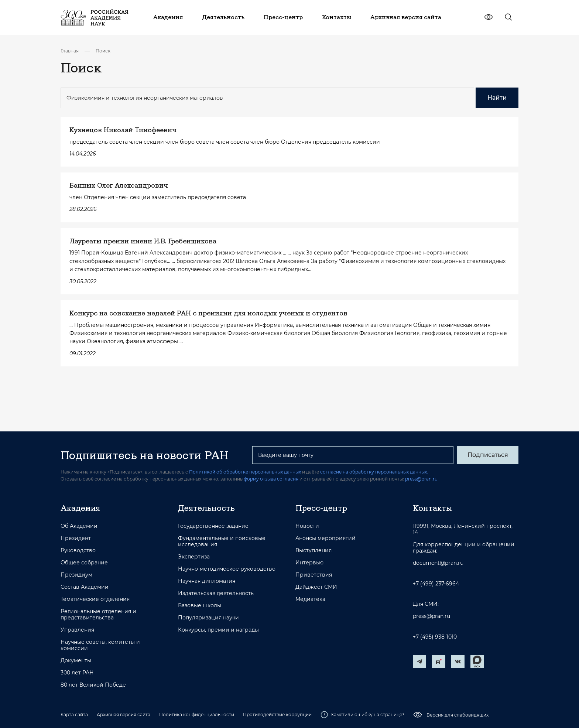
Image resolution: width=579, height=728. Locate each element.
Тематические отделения (95, 599)
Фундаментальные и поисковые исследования (222, 541)
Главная (70, 51)
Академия (80, 508)
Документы (76, 661)
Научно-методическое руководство (227, 569)
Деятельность (206, 508)
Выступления (314, 551)
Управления (77, 630)
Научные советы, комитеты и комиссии (100, 645)
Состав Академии (85, 587)
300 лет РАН (77, 673)
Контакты (432, 508)
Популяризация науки (208, 618)
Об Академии (79, 526)
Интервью (309, 563)
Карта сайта (74, 715)
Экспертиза (194, 557)
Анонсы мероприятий (326, 538)
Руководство (78, 551)
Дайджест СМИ (316, 587)
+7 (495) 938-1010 (435, 637)
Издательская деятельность (216, 593)
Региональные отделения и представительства (98, 615)
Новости (307, 526)
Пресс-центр (321, 508)
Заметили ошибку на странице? (362, 715)
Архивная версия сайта (124, 715)
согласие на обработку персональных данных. (374, 472)
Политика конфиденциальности (197, 715)
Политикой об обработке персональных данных (245, 472)
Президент (76, 538)
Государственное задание (213, 526)
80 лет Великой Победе (93, 685)
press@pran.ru (421, 479)
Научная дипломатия (207, 581)
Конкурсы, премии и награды (218, 630)
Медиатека (310, 599)
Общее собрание (84, 563)
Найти (497, 98)
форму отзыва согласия (271, 479)
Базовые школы (200, 606)
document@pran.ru (438, 563)
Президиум (76, 575)
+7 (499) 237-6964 (436, 584)
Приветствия (314, 575)
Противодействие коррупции (277, 715)
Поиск (103, 51)
